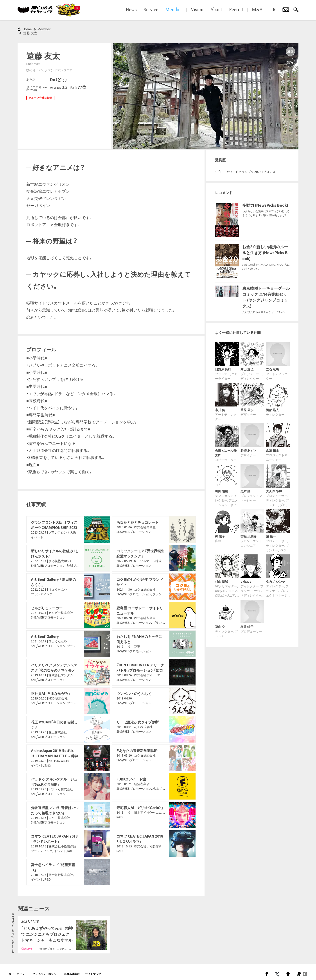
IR (273, 10)
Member (44, 29)
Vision (197, 10)
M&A (257, 10)
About (216, 10)
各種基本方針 (72, 970)
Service (151, 10)
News (131, 10)
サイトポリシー (18, 970)
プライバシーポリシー (46, 970)
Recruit (236, 10)
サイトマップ (93, 970)
